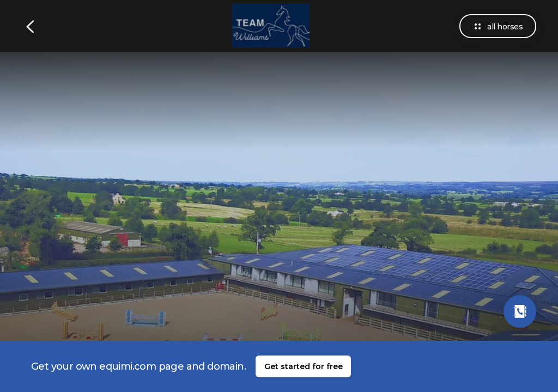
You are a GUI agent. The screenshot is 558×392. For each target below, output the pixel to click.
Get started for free (304, 366)
